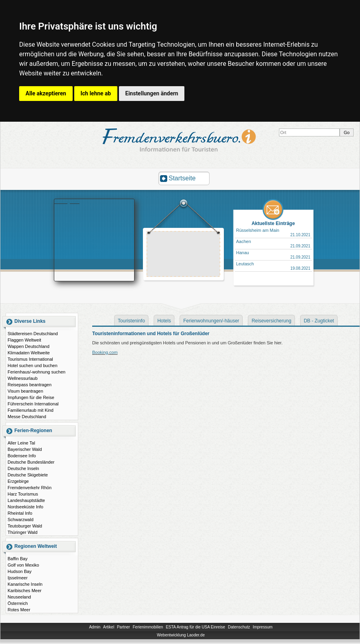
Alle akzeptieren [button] (46, 93)
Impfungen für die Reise (31, 397)
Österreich (18, 603)
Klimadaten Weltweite (29, 353)
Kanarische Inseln (25, 584)
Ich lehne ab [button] (96, 93)
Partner (124, 627)
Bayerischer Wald (25, 449)
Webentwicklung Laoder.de (181, 635)
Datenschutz (239, 627)
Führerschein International (33, 404)
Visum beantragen (25, 391)
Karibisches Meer (25, 591)
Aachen (244, 241)
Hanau (243, 253)
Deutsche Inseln (23, 468)
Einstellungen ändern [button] (152, 93)
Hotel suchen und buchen (33, 365)
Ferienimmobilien (148, 627)
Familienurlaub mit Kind (31, 410)
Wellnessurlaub (23, 378)
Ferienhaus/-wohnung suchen (37, 372)
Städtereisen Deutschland (33, 334)
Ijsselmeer (18, 578)
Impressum (262, 627)
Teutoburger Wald (25, 526)
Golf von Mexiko (23, 565)
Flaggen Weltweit (24, 340)
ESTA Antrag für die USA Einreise (195, 627)
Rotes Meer (19, 610)
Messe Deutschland (27, 417)
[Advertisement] (184, 255)
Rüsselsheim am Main (258, 230)
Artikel (109, 627)
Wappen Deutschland (29, 346)
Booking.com (67, 201)
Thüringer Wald (23, 532)
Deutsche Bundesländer (31, 462)
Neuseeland (19, 597)
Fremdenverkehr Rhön (30, 488)
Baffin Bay (18, 559)
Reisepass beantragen (30, 385)
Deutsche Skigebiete (28, 475)
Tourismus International (30, 359)
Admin (95, 627)
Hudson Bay (20, 571)
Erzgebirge (18, 481)
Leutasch (245, 264)
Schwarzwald (21, 520)
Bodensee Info (22, 456)
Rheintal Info (20, 513)
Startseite (182, 178)
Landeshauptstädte (26, 500)
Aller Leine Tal (21, 443)
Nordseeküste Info (25, 507)
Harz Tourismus (23, 494)
